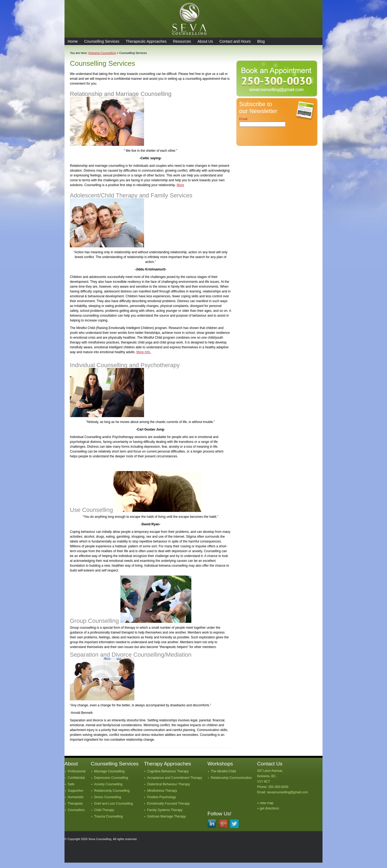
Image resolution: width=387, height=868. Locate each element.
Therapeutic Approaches (146, 41)
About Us (205, 41)
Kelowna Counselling (102, 53)
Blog (261, 41)
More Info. (144, 352)
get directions (269, 808)
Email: (244, 119)
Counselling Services (102, 41)
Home (73, 41)
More (180, 185)
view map (267, 803)
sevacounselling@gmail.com (287, 792)
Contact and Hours (235, 41)
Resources (182, 41)
